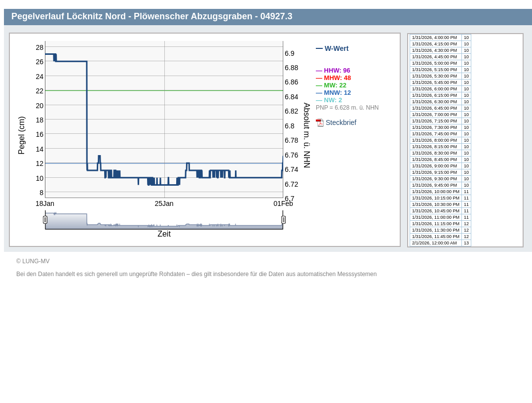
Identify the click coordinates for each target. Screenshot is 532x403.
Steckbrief (341, 122)
